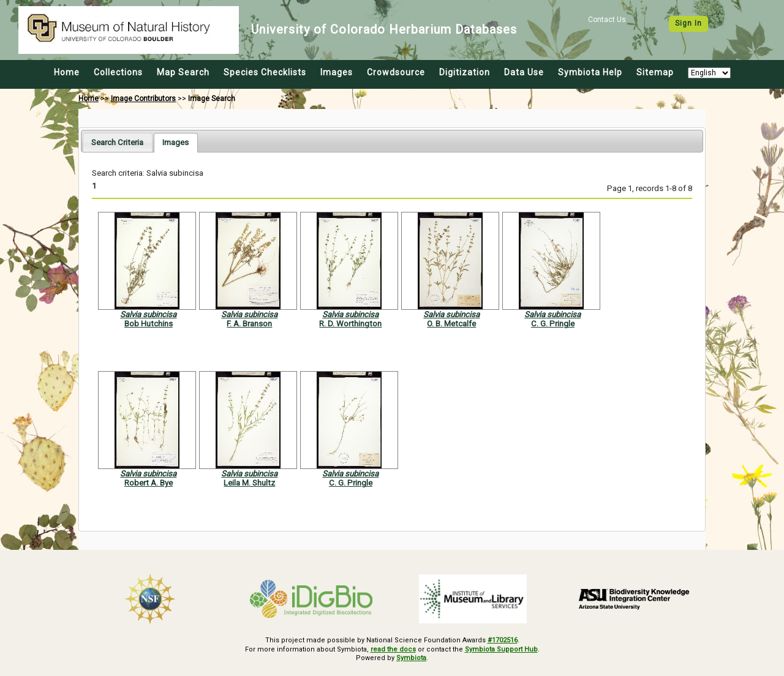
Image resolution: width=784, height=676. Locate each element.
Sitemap (655, 72)
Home (67, 72)
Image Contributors (143, 99)
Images (337, 72)
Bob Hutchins (149, 324)
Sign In (688, 23)
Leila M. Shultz (249, 483)
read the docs (393, 649)
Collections (118, 72)
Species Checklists (265, 72)
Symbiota (411, 658)
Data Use (524, 72)
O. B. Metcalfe (451, 324)
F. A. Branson (249, 324)
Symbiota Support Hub (501, 649)
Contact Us (607, 20)
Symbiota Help (590, 72)
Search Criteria (117, 142)
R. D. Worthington (350, 324)
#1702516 (503, 640)
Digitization (465, 72)
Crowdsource (396, 72)
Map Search (183, 72)
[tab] (117, 142)
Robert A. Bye (149, 483)
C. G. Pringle (553, 324)
